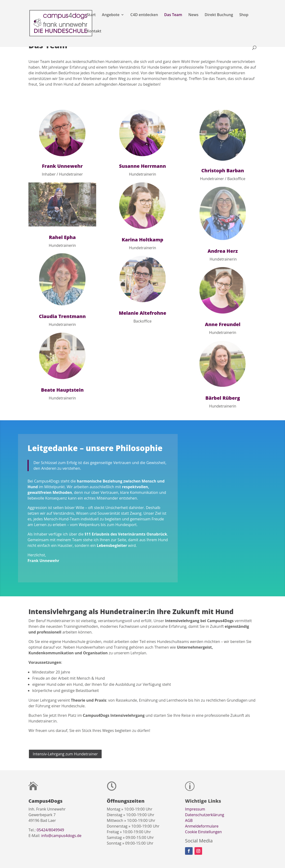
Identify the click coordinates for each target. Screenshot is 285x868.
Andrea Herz (223, 251)
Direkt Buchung (219, 15)
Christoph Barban (223, 170)
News (193, 15)
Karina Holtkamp (142, 240)
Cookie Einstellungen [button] (203, 832)
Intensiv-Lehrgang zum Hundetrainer (65, 754)
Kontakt (94, 31)
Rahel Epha (62, 237)
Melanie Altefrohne (142, 313)
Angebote (111, 15)
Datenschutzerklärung (205, 815)
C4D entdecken (144, 15)
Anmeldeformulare (202, 826)
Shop (244, 15)
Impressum (195, 809)
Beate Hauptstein (62, 390)
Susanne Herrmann (143, 166)
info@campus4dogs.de (61, 836)
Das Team (173, 15)
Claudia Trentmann (62, 316)
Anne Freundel (223, 324)
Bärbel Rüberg (223, 398)
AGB (189, 820)
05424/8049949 (50, 830)
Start (91, 15)
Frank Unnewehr (62, 166)
